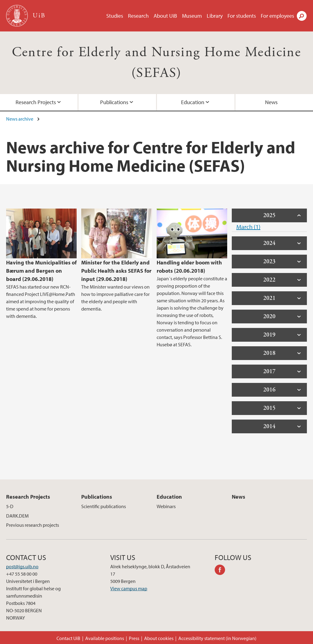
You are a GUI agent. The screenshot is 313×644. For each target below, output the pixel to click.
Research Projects (36, 102)
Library (215, 16)
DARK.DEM (17, 516)
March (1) (248, 227)
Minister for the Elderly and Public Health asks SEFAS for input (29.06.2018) (116, 271)
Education (193, 102)
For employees (277, 16)
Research (138, 16)
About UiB (165, 16)
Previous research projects (33, 525)
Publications (114, 102)
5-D (10, 506)
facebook (222, 571)
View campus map (129, 588)
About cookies (159, 638)
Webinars (166, 506)
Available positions (105, 638)
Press (134, 638)
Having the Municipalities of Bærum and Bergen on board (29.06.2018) (41, 271)
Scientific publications (104, 506)
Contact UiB (68, 638)
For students (242, 16)
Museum (192, 16)
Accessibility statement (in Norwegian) (217, 638)
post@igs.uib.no (22, 566)
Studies (115, 16)
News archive (20, 119)
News (271, 102)
